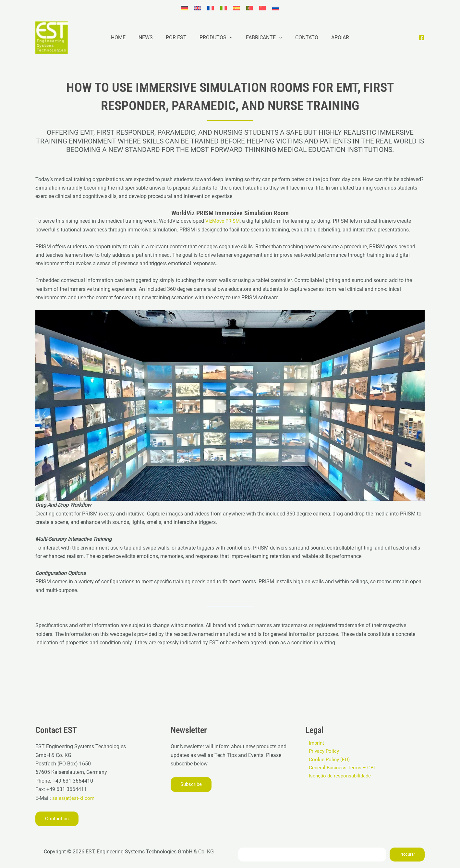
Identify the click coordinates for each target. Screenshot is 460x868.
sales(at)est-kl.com (73, 798)
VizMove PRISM (224, 221)
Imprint (314, 743)
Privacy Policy (322, 752)
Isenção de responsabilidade (338, 777)
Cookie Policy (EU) (327, 760)
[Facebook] (422, 38)
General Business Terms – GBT (341, 769)
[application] (230, 38)
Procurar (407, 854)
